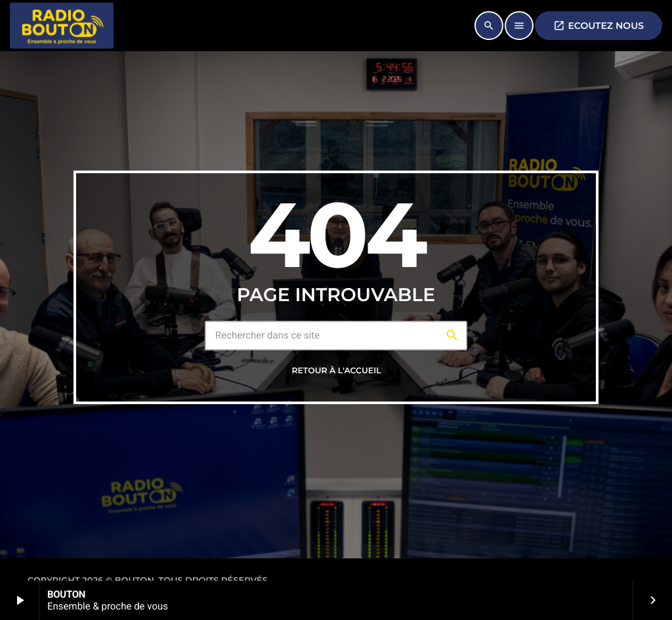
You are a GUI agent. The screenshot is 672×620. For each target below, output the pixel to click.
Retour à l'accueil (336, 371)
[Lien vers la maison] (62, 26)
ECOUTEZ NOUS (598, 26)
